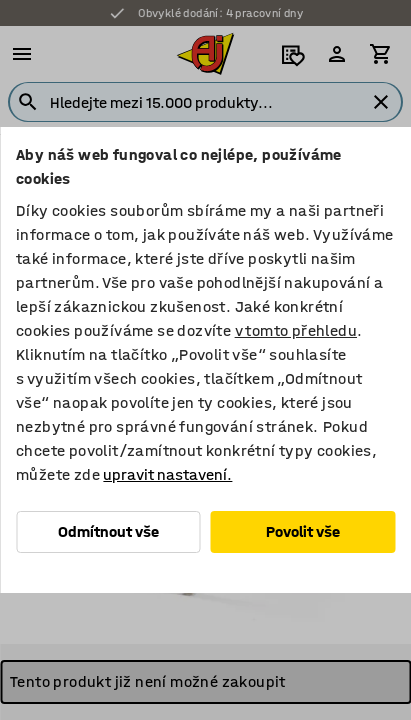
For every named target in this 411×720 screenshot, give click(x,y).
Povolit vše (303, 531)
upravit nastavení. (167, 474)
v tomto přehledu (296, 330)
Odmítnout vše (108, 531)
